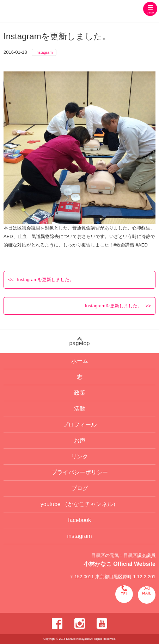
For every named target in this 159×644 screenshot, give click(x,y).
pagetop (79, 342)
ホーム (80, 361)
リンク (80, 456)
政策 (80, 393)
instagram (44, 52)
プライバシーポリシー (80, 472)
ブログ (80, 488)
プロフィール (80, 425)
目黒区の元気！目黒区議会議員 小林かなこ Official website (56, 12)
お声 (80, 440)
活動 (80, 409)
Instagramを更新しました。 (45, 280)
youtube (79, 504)
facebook (79, 520)
